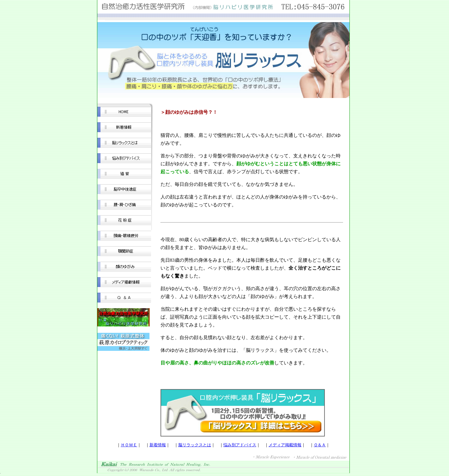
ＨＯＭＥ (129, 445)
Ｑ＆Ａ (320, 445)
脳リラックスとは (195, 445)
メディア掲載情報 (285, 445)
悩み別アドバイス (240, 445)
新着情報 (158, 445)
